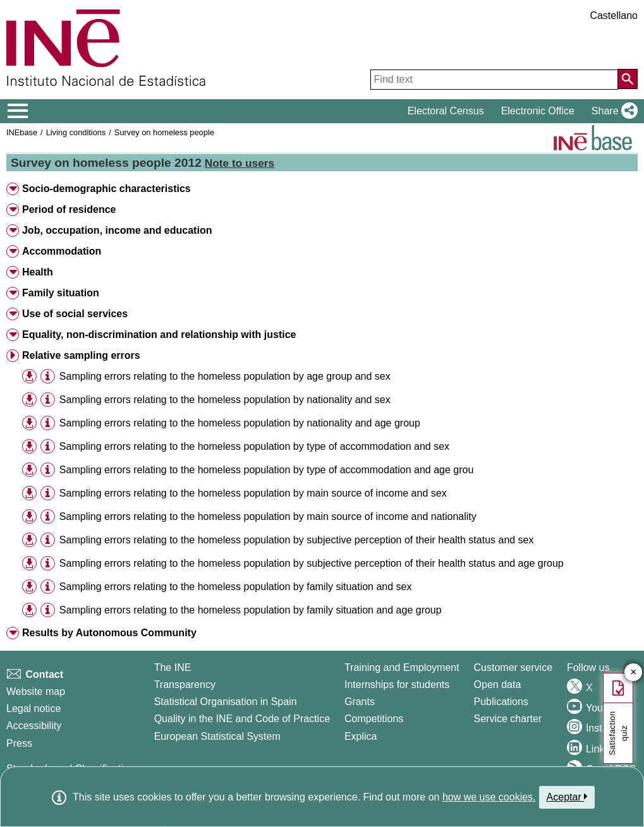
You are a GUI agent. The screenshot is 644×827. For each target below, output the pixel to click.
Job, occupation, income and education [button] (117, 230)
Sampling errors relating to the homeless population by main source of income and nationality (268, 516)
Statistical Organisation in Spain (226, 702)
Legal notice (33, 709)
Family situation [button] (61, 293)
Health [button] (38, 272)
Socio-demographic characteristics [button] (106, 189)
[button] (612, 111)
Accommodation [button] (62, 251)
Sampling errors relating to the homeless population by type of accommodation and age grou (267, 470)
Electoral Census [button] (446, 111)
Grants (360, 702)
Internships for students (397, 685)
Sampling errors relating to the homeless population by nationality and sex (225, 400)
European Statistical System (217, 736)
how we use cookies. (489, 797)
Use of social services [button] (75, 314)
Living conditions (76, 132)
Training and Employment (402, 667)
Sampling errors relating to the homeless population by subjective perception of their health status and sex (297, 540)
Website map (36, 691)
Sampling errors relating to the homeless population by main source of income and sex (253, 493)
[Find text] (494, 80)
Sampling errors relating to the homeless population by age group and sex (225, 376)
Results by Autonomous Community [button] (109, 633)
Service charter (508, 719)
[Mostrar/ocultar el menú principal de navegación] (18, 111)
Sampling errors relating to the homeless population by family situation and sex (236, 587)
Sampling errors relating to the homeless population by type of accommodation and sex (254, 446)
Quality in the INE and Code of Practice (242, 719)
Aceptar (567, 797)
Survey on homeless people (164, 132)
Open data (498, 685)
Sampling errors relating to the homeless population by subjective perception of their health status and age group (312, 563)
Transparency (185, 685)
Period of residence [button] (69, 209)
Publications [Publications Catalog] (501, 702)
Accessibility (34, 726)
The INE (173, 667)
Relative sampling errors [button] (81, 355)
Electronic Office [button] (538, 111)
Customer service (513, 667)
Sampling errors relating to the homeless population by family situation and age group (251, 610)
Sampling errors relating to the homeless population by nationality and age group (240, 423)
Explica (361, 736)
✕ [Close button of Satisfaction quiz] (634, 673)
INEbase (22, 132)
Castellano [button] (614, 15)
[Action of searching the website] (628, 79)
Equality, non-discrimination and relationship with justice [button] (159, 335)
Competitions (374, 719)
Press (19, 743)
